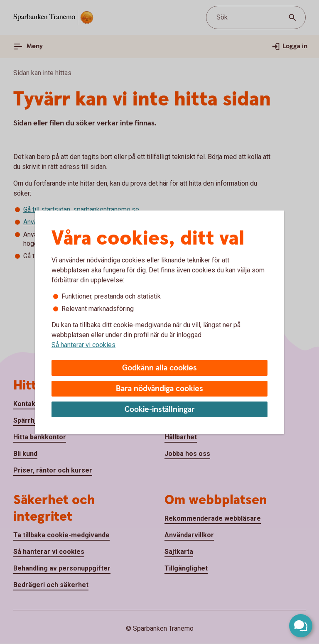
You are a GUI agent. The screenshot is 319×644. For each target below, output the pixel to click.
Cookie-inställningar (160, 410)
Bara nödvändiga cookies (159, 389)
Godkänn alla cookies (159, 368)
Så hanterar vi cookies (83, 345)
